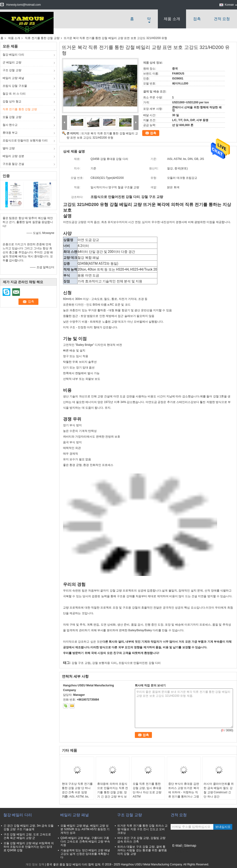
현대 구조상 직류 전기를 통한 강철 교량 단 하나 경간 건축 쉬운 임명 (77, 788)
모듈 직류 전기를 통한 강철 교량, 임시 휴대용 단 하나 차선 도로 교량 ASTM (147, 790)
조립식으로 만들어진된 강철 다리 (140, 663)
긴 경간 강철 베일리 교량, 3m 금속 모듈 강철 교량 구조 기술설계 (29, 827)
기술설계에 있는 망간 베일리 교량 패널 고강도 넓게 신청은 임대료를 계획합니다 (85, 854)
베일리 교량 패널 (13, 78)
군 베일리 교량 (12, 62)
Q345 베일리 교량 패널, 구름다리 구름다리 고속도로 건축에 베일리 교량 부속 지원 (85, 842)
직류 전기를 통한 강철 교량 (42, 38)
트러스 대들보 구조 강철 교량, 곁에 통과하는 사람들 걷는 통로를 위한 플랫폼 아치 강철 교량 (142, 850)
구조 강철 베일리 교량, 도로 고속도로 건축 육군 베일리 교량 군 (27, 836)
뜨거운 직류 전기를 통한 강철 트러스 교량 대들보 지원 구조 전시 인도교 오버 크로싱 (142, 829)
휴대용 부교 (10, 133)
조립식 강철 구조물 (15, 86)
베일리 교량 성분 (13, 156)
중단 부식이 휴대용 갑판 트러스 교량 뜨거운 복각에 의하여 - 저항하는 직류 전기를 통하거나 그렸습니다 (184, 792)
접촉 (197, 19)
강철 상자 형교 (12, 101)
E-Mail (177, 846)
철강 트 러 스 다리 (14, 94)
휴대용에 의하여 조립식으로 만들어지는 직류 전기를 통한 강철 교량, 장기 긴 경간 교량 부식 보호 (113, 792)
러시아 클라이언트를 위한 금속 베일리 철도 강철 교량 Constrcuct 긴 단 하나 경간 (219, 790)
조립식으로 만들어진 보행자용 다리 (25, 140)
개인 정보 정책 (35, 864)
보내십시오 (223, 827)
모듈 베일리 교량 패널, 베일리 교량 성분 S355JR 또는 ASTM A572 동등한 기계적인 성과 (85, 829)
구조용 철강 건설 (13, 164)
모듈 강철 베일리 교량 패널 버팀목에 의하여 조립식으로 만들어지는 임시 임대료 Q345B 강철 (29, 847)
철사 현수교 (10, 125)
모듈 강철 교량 (12, 117)
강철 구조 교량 (81, 663)
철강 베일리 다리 (13, 55)
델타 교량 (9, 148)
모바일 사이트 (181, 851)
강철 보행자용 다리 (104, 663)
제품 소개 (172, 19)
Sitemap (190, 846)
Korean (231, 5)
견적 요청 (222, 19)
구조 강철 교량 (12, 70)
